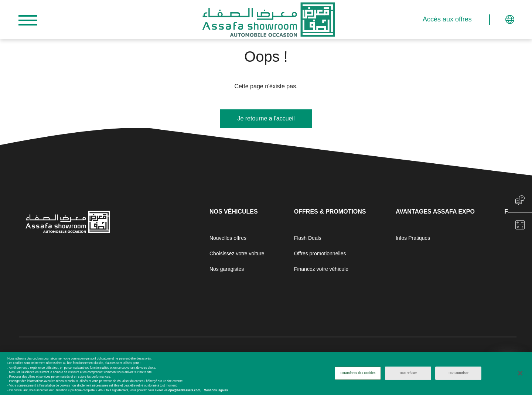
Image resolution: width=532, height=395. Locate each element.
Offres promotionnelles (320, 253)
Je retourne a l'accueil (266, 118)
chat (520, 200)
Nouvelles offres (228, 238)
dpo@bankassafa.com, (185, 390)
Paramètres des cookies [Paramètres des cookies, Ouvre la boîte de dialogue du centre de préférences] (358, 373)
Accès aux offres (457, 20)
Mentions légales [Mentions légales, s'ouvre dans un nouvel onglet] (216, 390)
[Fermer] (520, 374)
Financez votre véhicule (321, 269)
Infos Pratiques (413, 238)
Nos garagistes (227, 269)
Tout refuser (408, 373)
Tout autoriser (458, 373)
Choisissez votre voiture (237, 253)
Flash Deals (308, 238)
